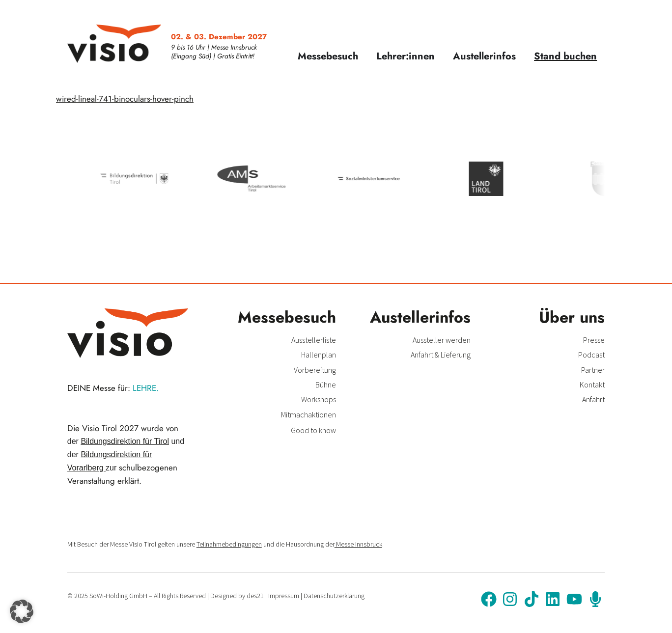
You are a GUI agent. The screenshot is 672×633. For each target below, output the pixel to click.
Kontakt (592, 385)
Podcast (591, 355)
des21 (255, 596)
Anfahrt (593, 399)
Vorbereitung (315, 370)
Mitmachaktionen (308, 414)
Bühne (326, 385)
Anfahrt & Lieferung (441, 355)
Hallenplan (319, 355)
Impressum (284, 596)
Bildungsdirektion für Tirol (125, 441)
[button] (22, 611)
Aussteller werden (442, 340)
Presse (594, 340)
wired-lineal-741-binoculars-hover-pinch (125, 99)
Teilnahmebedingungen (229, 544)
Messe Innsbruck (358, 544)
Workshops (319, 399)
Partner (593, 370)
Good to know (313, 430)
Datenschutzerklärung (334, 596)
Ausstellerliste (314, 340)
